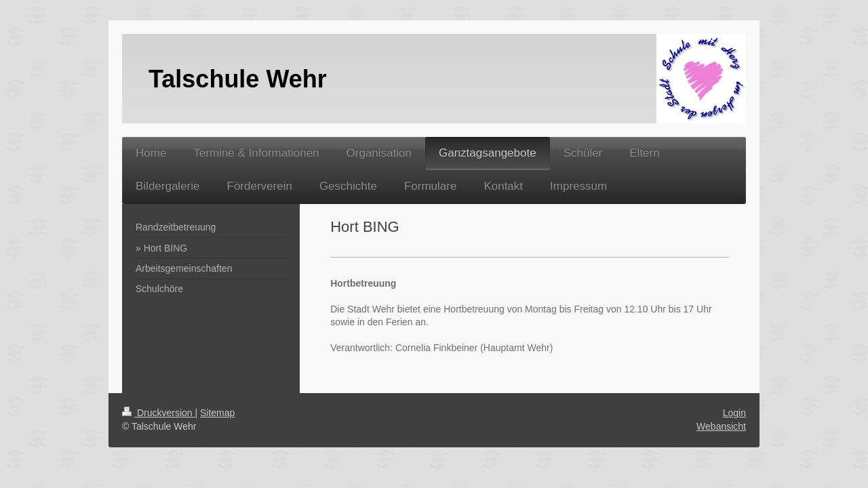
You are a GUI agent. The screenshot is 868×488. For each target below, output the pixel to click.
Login (734, 413)
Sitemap (217, 413)
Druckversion (158, 413)
